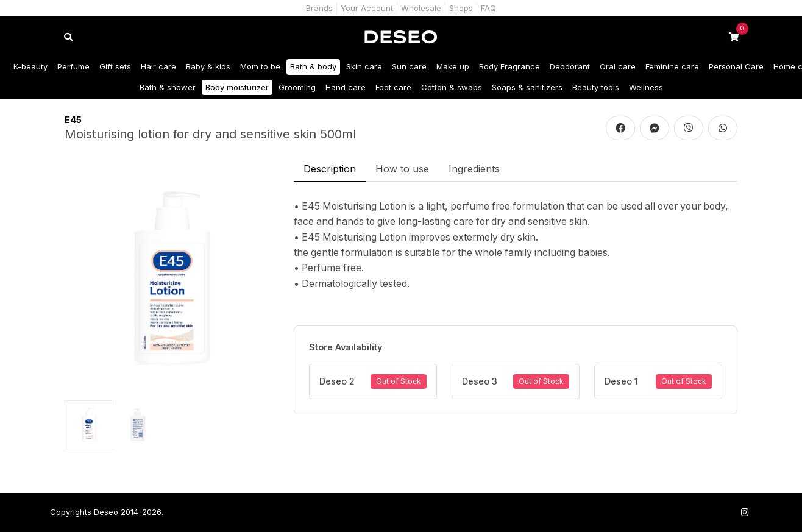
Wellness (646, 87)
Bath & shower (168, 87)
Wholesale (421, 8)
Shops (461, 8)
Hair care (158, 66)
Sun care (409, 66)
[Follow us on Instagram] (745, 512)
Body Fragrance (509, 66)
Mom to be (260, 66)
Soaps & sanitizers (527, 87)
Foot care (393, 87)
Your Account (367, 8)
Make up (453, 66)
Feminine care (672, 66)
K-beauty (30, 66)
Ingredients (474, 169)
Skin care (364, 66)
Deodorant (570, 66)
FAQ (488, 8)
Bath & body (313, 66)
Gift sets (115, 66)
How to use (402, 169)
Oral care (618, 66)
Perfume (73, 66)
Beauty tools (596, 87)
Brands (319, 8)
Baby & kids (208, 66)
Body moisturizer (237, 87)
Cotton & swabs (452, 87)
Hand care (346, 87)
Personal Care (736, 66)
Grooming (297, 87)
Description (330, 169)
